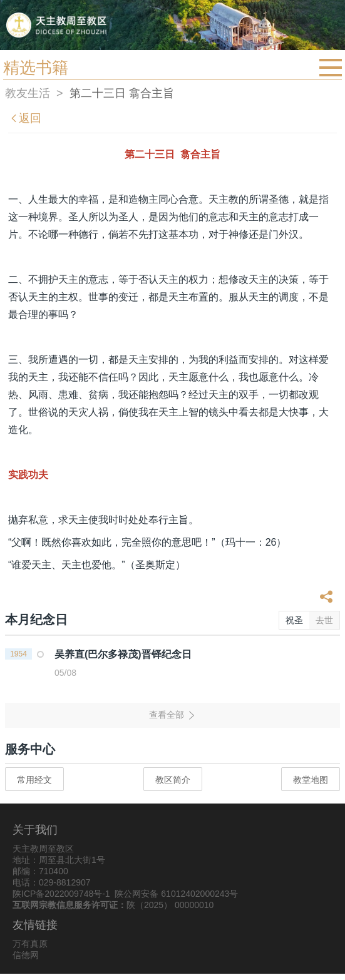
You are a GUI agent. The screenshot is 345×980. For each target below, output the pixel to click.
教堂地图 (311, 780)
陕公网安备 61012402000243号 (176, 894)
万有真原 (30, 944)
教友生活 (28, 93)
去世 (324, 620)
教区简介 (173, 780)
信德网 (26, 955)
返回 (25, 118)
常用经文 (34, 780)
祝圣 (294, 620)
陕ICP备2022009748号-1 (61, 894)
